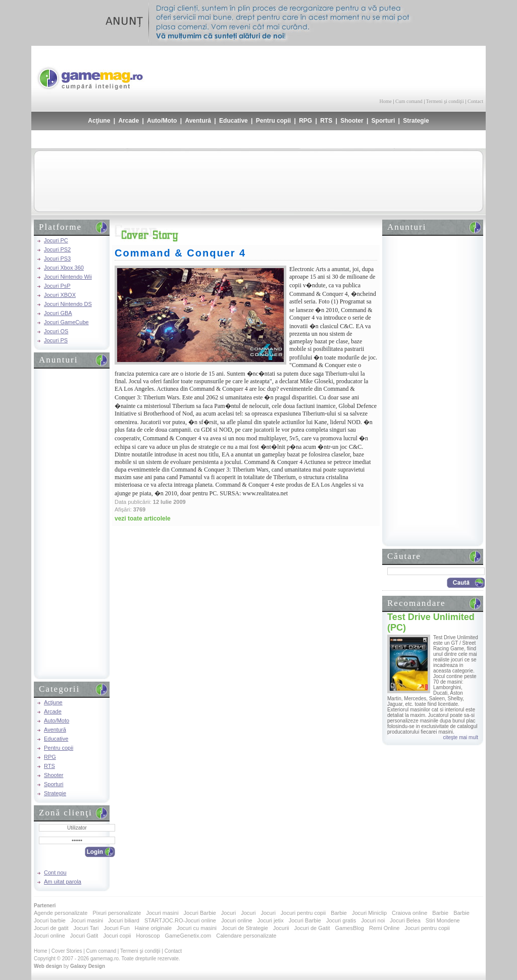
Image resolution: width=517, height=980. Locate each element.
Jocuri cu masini (197, 928)
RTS (326, 121)
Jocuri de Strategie (245, 928)
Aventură (198, 121)
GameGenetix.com (188, 936)
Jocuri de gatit (51, 928)
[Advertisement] (365, 71)
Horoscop (148, 936)
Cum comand (409, 101)
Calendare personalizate (246, 936)
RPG (305, 121)
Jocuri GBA (58, 313)
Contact (475, 101)
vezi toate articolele (143, 519)
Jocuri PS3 (57, 259)
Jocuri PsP (57, 286)
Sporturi (383, 121)
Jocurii (281, 928)
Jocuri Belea (405, 920)
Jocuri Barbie (200, 913)
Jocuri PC (56, 240)
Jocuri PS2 (57, 249)
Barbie (339, 913)
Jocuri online (237, 920)
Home (386, 101)
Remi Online (384, 928)
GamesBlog (349, 928)
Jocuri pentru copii (303, 913)
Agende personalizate (61, 913)
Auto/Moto (162, 121)
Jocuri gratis (341, 920)
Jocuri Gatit (84, 936)
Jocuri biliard (124, 920)
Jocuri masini (162, 913)
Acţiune (99, 121)
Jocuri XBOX (60, 295)
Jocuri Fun (116, 928)
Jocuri (228, 913)
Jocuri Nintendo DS (68, 304)
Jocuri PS (56, 340)
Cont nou (55, 872)
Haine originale (153, 928)
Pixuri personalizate (117, 913)
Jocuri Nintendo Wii (68, 277)
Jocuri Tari (86, 928)
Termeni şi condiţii (445, 101)
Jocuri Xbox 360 (64, 268)
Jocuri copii (117, 936)
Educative (234, 121)
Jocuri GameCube (66, 322)
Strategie (416, 121)
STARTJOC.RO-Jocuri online (180, 920)
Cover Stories (67, 951)
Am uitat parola (63, 882)
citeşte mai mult (461, 737)
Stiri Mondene (443, 920)
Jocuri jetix (271, 920)
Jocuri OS (56, 331)
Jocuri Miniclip (369, 913)
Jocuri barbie (50, 920)
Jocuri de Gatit (312, 928)
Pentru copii (273, 121)
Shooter (352, 121)
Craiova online (409, 913)
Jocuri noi (373, 920)
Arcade (128, 121)
